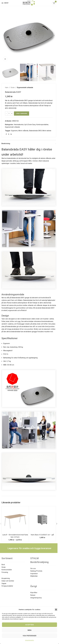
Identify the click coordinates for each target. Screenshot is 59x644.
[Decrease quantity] (6, 114)
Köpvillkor (34, 593)
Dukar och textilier (8, 581)
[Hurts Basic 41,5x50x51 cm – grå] (42, 520)
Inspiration (34, 574)
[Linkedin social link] (11, 134)
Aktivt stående (23, 131)
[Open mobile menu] (5, 3)
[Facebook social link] (6, 134)
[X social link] (9, 134)
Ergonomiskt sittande (25, 88)
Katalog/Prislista (36, 571)
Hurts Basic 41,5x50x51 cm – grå (42, 535)
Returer (33, 595)
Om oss (33, 568)
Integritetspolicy (30, 640)
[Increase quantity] (12, 114)
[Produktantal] (9, 114)
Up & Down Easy (30, 125)
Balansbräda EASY (35, 131)
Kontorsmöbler (7, 570)
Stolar (13, 88)
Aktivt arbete (47, 131)
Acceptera (30, 625)
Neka (29, 630)
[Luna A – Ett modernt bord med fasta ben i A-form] (15, 520)
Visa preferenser (30, 636)
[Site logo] (29, 3)
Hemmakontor (19, 125)
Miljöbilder (34, 576)
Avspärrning (6, 578)
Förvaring (5, 572)
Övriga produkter (7, 586)
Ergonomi (14, 131)
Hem (7, 88)
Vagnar (4, 583)
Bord (3, 565)
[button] (56, 610)
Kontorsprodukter (42, 125)
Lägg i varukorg (22, 113)
